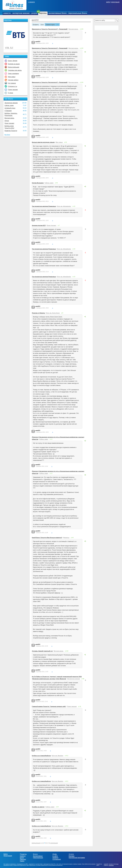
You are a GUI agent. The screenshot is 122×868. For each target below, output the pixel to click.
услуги (34, 13)
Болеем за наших (14, 64)
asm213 (35, 20)
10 (74, 206)
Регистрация (8, 856)
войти (108, 2)
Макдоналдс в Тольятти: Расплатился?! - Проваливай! (50, 29)
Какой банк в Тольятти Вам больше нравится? (47, 538)
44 (73, 538)
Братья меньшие (14, 67)
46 (57, 183)
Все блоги (7, 135)
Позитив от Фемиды (38, 313)
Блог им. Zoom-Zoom (53, 313)
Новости (23, 856)
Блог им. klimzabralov (64, 206)
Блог (42, 25)
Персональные (38, 858)
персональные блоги (78, 13)
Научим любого (13, 80)
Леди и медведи (13, 74)
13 (52, 439)
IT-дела (11, 93)
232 (67, 651)
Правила (55, 858)
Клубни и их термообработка (41, 756)
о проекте (32, 2)
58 (83, 679)
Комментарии (50, 25)
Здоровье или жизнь (15, 70)
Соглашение (57, 859)
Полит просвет (13, 90)
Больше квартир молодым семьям (43, 142)
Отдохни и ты (13, 86)
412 (67, 756)
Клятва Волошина (38, 183)
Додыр (7, 121)
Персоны (23, 859)
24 (58, 807)
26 (66, 142)
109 (82, 29)
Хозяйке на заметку (38, 807)
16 (80, 706)
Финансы (66, 538)
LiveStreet (111, 865)
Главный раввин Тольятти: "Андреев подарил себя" (49, 706)
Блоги (22, 858)
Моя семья (12, 77)
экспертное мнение (21, 13)
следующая (54, 843)
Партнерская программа (77, 858)
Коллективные (38, 856)
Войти (6, 854)
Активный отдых (10, 108)
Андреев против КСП (39, 225)
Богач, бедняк (13, 61)
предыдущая (36, 843)
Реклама (71, 856)
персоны (43, 13)
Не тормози (12, 83)
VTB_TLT (9, 48)
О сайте (55, 856)
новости (7, 13)
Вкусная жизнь (9, 118)
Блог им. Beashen (58, 756)
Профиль (36, 25)
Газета (22, 861)
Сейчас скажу (9, 105)
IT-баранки (8, 111)
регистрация (115, 2)
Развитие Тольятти (11, 131)
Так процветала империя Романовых (44, 206)
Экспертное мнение (11, 103)
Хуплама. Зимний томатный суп (42, 651)
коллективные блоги (57, 13)
